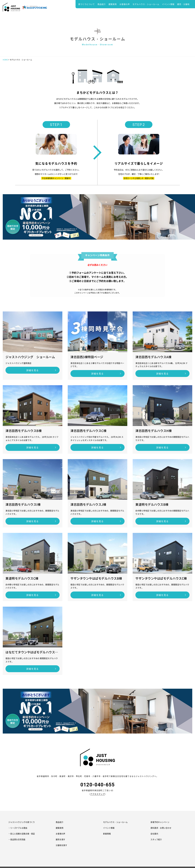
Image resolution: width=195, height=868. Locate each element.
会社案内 (155, 834)
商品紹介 (102, 4)
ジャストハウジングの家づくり (23, 822)
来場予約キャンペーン (161, 822)
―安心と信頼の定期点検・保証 (23, 834)
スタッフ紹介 (157, 839)
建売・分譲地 (183, 4)
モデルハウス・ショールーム (146, 4)
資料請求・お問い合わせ (162, 828)
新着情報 (107, 834)
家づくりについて (87, 4)
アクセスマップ (98, 794)
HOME (5, 60)
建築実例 (113, 4)
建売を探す (61, 839)
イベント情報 (168, 4)
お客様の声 (125, 4)
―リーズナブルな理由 (19, 828)
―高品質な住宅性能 (18, 839)
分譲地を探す (62, 845)
